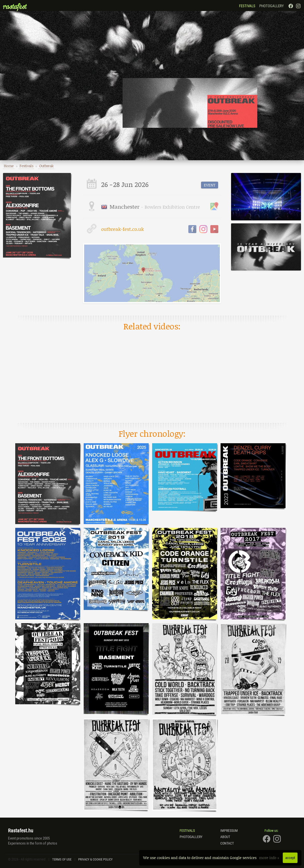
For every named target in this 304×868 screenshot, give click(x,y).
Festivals (247, 6)
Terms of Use (62, 859)
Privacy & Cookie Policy (95, 859)
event (210, 185)
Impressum (229, 831)
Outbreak (46, 166)
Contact (227, 843)
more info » (270, 858)
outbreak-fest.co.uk (115, 229)
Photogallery (272, 6)
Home (9, 166)
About (225, 837)
